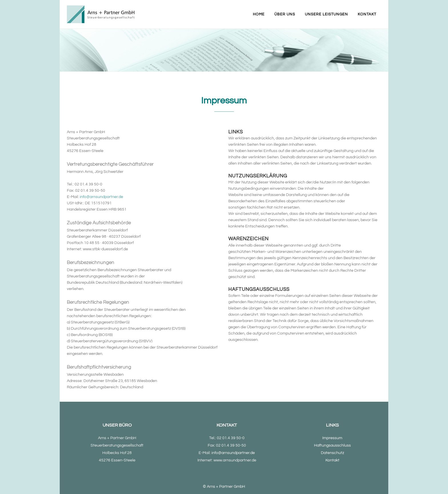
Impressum (332, 438)
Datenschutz (332, 453)
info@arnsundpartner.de (101, 197)
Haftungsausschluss (332, 445)
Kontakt (332, 460)
